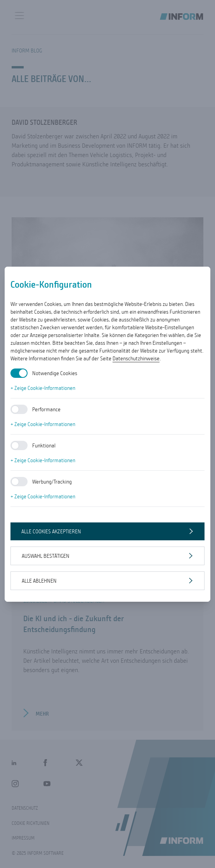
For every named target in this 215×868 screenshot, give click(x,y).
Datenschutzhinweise (136, 358)
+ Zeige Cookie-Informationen (43, 388)
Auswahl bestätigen (46, 556)
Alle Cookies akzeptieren (51, 531)
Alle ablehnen (39, 581)
